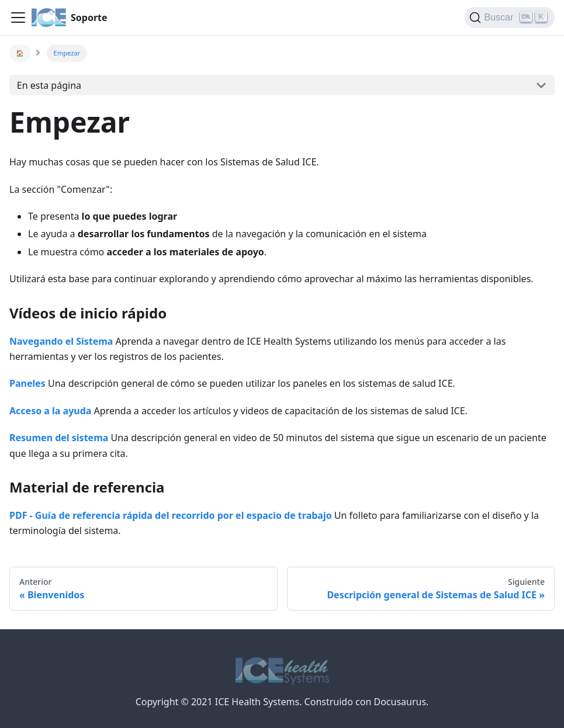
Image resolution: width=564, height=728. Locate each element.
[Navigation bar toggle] (18, 18)
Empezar (67, 53)
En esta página (49, 85)
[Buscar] (510, 18)
